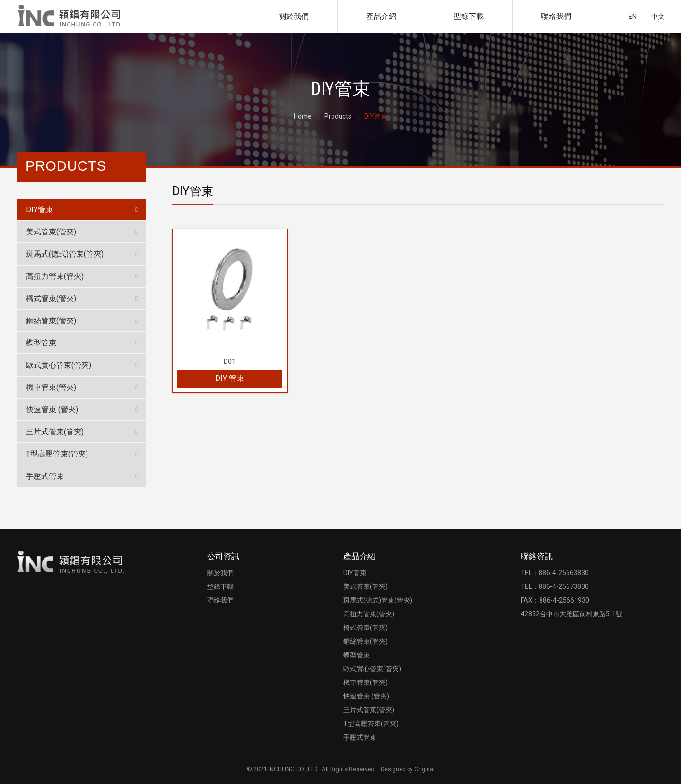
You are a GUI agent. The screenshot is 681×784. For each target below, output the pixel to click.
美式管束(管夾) (51, 232)
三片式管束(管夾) (55, 432)
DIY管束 (39, 210)
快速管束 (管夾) (52, 409)
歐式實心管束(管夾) (59, 365)
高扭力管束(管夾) (55, 276)
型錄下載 (469, 16)
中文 (658, 17)
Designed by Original (408, 769)
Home (303, 116)
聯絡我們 (556, 16)
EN (633, 17)
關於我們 (294, 16)
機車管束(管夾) (51, 387)
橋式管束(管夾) (51, 298)
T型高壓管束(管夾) (57, 454)
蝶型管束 (41, 343)
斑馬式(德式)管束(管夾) (65, 254)
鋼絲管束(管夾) (51, 321)
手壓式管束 (45, 476)
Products (338, 116)
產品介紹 (381, 16)
